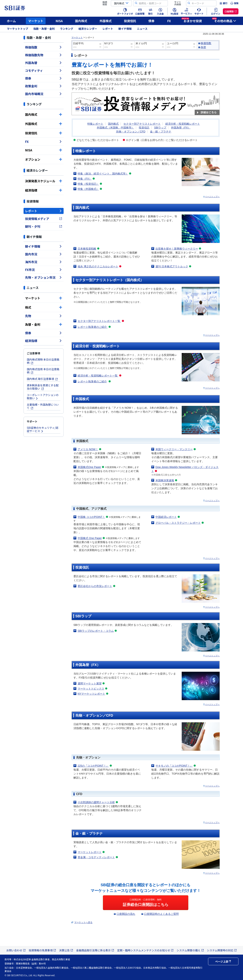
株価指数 (44, 47)
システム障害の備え (190, 950)
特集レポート (95, 124)
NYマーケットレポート (91, 694)
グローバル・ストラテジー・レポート (178, 523)
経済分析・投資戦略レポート (183, 124)
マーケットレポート (90, 852)
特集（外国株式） (88, 189)
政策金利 (44, 86)
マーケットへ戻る (83, 922)
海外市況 (44, 262)
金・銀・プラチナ (161, 132)
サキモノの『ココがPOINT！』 (174, 766)
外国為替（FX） (181, 128)
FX (169, 21)
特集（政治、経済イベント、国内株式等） (103, 174)
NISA (59, 21)
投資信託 (130, 21)
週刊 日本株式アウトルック (172, 266)
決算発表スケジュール (44, 181)
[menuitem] (223, 3)
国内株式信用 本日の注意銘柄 (43, 371)
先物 (44, 316)
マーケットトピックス (91, 689)
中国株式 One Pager (90, 538)
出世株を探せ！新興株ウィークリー (177, 249)
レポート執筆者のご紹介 (93, 327)
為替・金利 (44, 324)
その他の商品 (224, 20)
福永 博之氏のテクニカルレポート (98, 266)
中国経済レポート (166, 517)
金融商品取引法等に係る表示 (95, 950)
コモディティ (44, 70)
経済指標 (44, 190)
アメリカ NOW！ (88, 449)
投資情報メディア (44, 219)
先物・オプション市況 (44, 277)
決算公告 (66, 950)
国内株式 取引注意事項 (42, 379)
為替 (203, 47)
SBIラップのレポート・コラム (96, 631)
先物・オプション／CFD (131, 132)
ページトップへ (212, 197)
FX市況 (44, 270)
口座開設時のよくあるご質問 (161, 914)
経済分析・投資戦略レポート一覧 (98, 376)
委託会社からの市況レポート (95, 586)
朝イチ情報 (125, 29)
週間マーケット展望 (90, 683)
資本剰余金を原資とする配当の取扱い (43, 387)
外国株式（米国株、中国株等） (115, 128)
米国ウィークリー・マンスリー (174, 449)
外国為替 (44, 63)
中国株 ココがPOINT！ (91, 517)
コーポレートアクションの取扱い (43, 396)
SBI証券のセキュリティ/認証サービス (43, 429)
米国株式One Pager (89, 467)
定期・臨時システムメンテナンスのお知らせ (145, 950)
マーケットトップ (17, 29)
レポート (108, 29)
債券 (151, 21)
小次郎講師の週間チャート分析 (96, 802)
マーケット (36, 21)
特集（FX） (85, 179)
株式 (44, 307)
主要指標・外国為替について (43, 406)
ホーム (11, 21)
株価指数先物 (44, 55)
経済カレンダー (88, 29)
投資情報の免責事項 (42, 950)
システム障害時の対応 (222, 950)
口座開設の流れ (126, 914)
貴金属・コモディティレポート (96, 857)
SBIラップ (160, 128)
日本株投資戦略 (87, 249)
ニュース (142, 29)
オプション (44, 159)
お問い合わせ (16, 950)
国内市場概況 (44, 94)
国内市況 (44, 254)
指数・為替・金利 (44, 29)
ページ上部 (223, 961)
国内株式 (81, 21)
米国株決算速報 (165, 480)
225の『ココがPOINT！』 (93, 766)
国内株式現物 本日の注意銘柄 (43, 361)
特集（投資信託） (88, 184)
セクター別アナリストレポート (142, 124)
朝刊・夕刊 (44, 226)
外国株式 (106, 21)
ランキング (67, 29)
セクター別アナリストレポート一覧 (99, 321)
